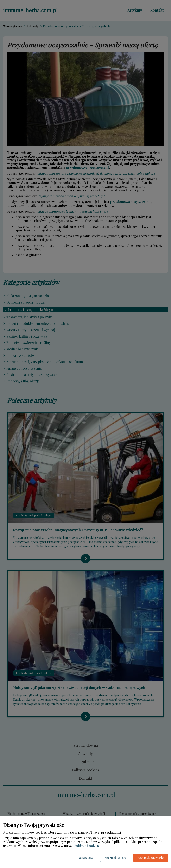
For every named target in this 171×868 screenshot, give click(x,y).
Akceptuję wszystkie (151, 858)
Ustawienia (86, 858)
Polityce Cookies (86, 845)
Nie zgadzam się (115, 858)
